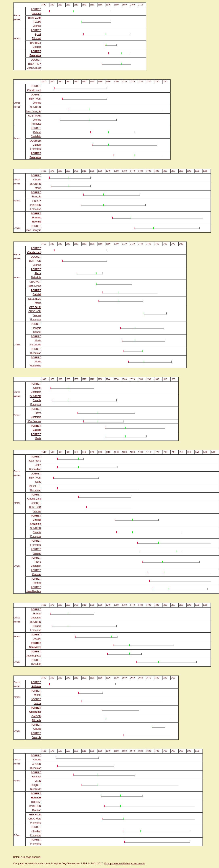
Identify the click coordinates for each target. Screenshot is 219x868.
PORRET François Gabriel (36, 328)
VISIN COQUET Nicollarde (36, 785)
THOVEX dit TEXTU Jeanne (34, 22)
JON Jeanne (34, 421)
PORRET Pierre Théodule (36, 273)
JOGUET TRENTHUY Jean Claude (34, 64)
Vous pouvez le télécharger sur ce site (125, 864)
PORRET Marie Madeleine (35, 362)
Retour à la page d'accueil (27, 857)
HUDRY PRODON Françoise (36, 205)
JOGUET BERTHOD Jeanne (35, 99)
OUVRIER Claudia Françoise (35, 145)
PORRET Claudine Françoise (36, 831)
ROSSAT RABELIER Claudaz (35, 806)
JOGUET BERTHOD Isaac (35, 478)
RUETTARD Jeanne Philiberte (35, 120)
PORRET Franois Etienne (36, 218)
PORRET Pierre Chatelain (36, 413)
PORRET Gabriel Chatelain (36, 132)
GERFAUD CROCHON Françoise (35, 819)
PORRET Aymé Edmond (36, 34)
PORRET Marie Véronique (35, 341)
